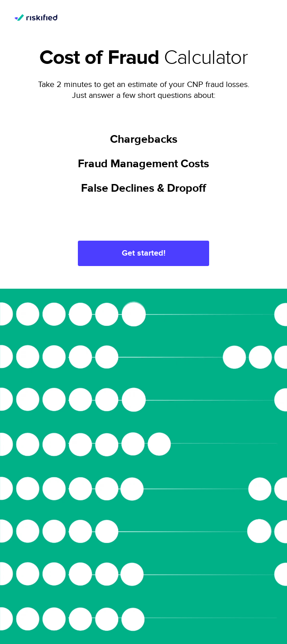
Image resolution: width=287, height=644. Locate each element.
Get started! (144, 253)
